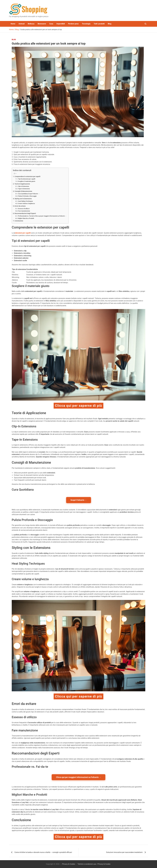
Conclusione (19, 221)
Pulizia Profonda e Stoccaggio (27, 196)
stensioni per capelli (23, 233)
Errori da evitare (20, 206)
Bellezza (31, 24)
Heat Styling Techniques (25, 201)
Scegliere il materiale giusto (27, 181)
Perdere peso (73, 24)
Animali (22, 24)
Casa (51, 24)
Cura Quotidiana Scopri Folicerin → (29, 194)
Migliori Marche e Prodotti (26, 218)
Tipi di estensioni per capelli (27, 179)
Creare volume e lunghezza (26, 203)
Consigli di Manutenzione (23, 191)
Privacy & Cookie (69, 864)
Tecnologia (86, 24)
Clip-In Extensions (24, 186)
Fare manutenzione (24, 211)
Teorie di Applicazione (22, 184)
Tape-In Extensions (24, 189)
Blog (110, 24)
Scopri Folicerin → (79, 500)
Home (13, 24)
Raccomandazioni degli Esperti (25, 213)
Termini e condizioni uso (87, 864)
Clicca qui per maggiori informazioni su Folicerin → (78, 777)
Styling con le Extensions (23, 199)
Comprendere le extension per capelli (27, 177)
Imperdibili (61, 24)
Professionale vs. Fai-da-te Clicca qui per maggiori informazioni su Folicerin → (42, 216)
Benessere (42, 24)
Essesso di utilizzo (24, 209)
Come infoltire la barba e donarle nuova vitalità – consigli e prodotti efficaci (43, 852)
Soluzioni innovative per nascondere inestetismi (124, 852)
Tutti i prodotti (99, 24)
